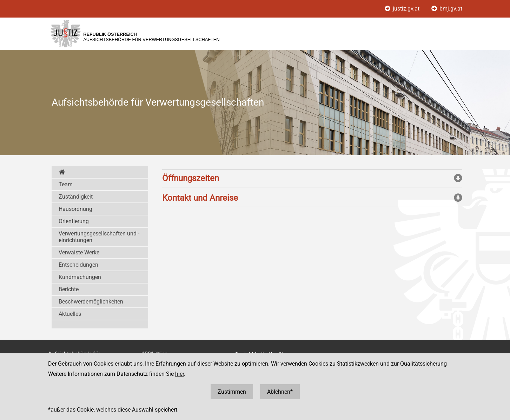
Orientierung (74, 221)
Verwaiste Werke (79, 252)
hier (180, 374)
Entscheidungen (78, 265)
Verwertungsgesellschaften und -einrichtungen (99, 237)
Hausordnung (75, 209)
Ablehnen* (280, 392)
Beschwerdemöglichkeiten (91, 302)
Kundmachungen (80, 277)
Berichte (69, 289)
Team (66, 184)
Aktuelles (70, 314)
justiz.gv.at (403, 9)
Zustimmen (232, 392)
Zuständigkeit (76, 197)
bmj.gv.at (447, 9)
